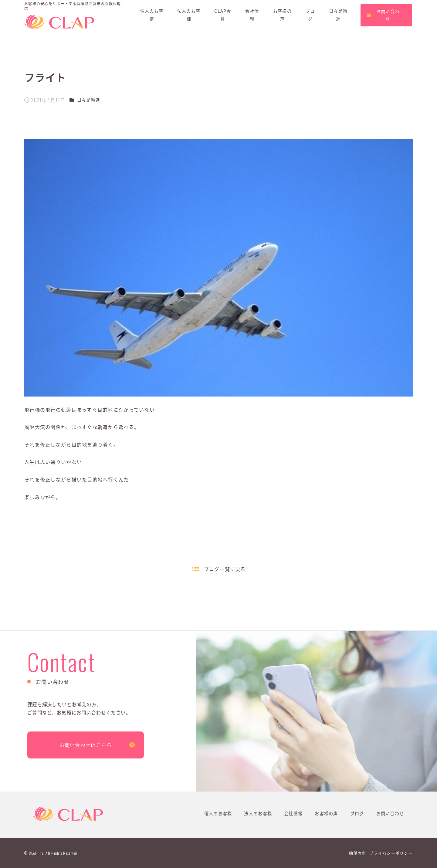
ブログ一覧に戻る (225, 569)
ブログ (357, 813)
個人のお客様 (218, 813)
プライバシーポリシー (391, 853)
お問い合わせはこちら (86, 745)
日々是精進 (89, 100)
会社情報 (293, 813)
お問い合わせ (390, 813)
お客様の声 (326, 813)
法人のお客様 (258, 813)
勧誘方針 (358, 853)
